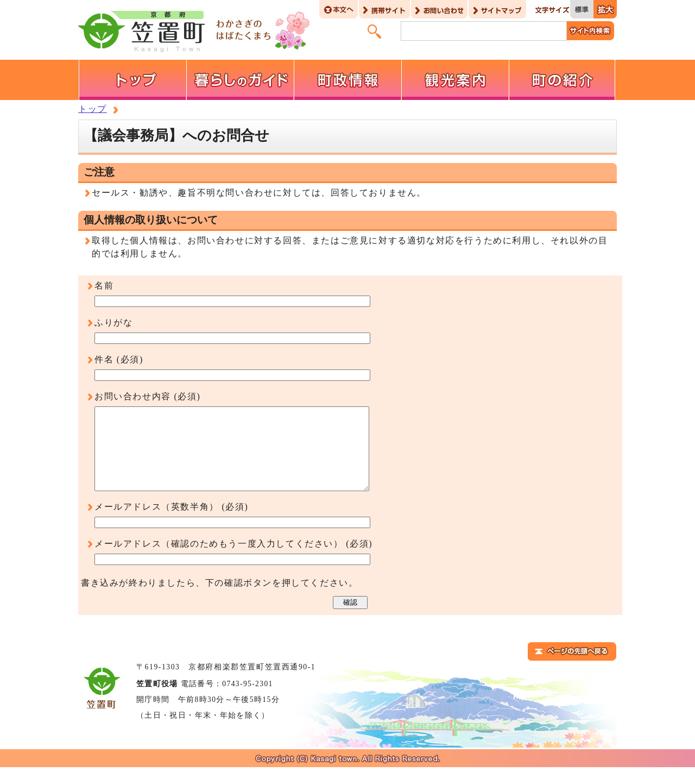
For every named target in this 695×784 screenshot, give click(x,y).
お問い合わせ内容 (133, 396)
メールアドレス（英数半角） (157, 523)
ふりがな (113, 322)
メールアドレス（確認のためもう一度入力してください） (219, 560)
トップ (93, 109)
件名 (104, 359)
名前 (104, 286)
